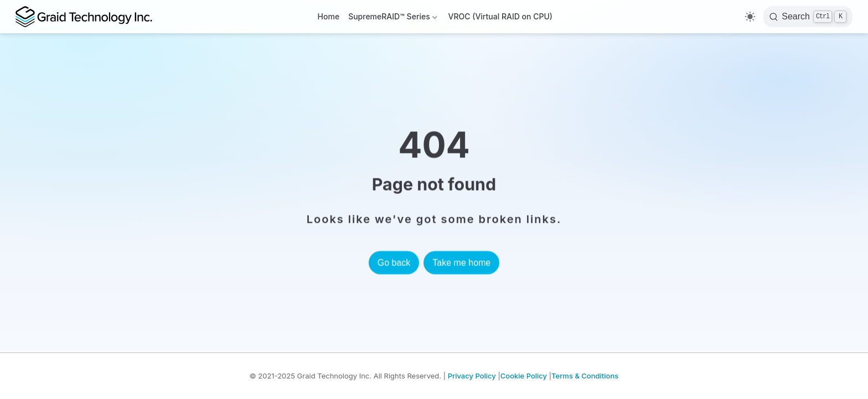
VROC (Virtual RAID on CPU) (500, 16)
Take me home (461, 262)
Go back (394, 262)
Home (329, 16)
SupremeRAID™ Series (394, 19)
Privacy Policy (472, 376)
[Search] (808, 17)
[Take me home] (88, 17)
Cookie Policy (524, 376)
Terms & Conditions (585, 376)
